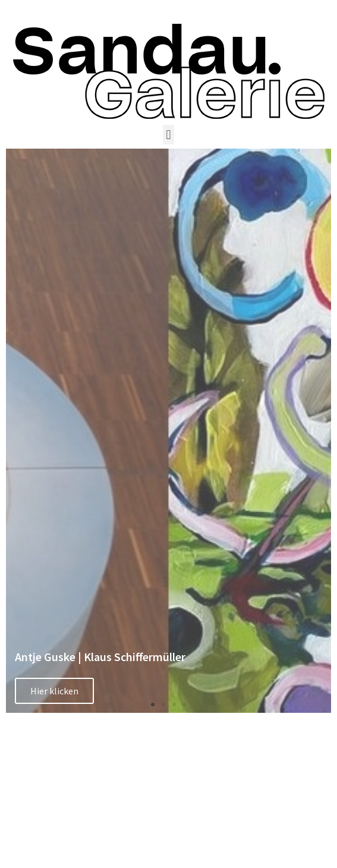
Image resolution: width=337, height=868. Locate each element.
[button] (168, 135)
